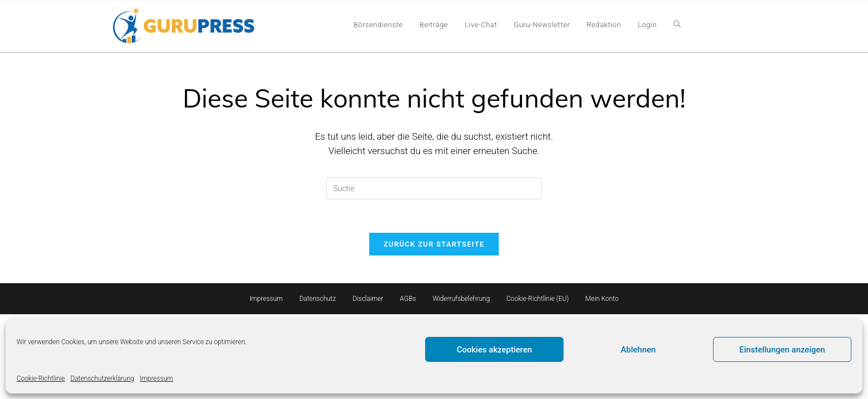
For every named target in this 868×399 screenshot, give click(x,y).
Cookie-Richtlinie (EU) (538, 299)
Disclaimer (368, 299)
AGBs (408, 299)
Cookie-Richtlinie (41, 378)
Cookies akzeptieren (494, 350)
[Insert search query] (434, 188)
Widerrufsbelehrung (461, 299)
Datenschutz (318, 299)
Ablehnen (638, 350)
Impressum (156, 378)
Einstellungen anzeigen (782, 350)
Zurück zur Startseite (434, 244)
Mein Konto (602, 299)
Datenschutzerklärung (102, 378)
